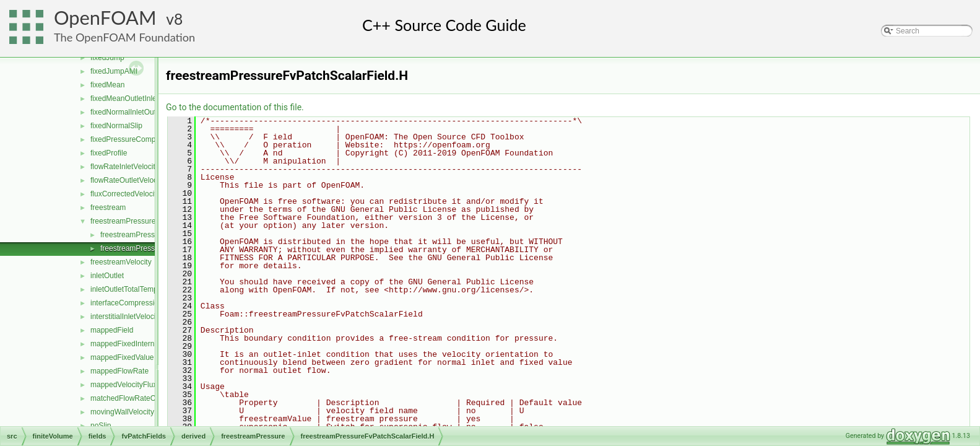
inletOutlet (107, 276)
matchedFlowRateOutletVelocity (143, 398)
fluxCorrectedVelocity (125, 194)
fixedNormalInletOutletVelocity (140, 112)
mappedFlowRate (119, 371)
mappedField (112, 330)
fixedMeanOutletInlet (124, 98)
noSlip (101, 426)
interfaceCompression (127, 303)
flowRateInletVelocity (125, 167)
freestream (108, 208)
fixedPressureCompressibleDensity (148, 139)
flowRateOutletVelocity (128, 180)
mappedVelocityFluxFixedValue (142, 385)
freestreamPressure (123, 221)
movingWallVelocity (122, 412)
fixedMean (107, 85)
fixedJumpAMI (114, 71)
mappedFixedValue (122, 357)
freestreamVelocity (121, 262)
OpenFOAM (105, 18)
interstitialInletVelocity (126, 317)
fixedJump (107, 58)
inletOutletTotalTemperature (136, 289)
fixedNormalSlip (116, 126)
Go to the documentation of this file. (235, 107)
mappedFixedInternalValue (135, 344)
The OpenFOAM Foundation (124, 37)
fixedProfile (109, 153)
